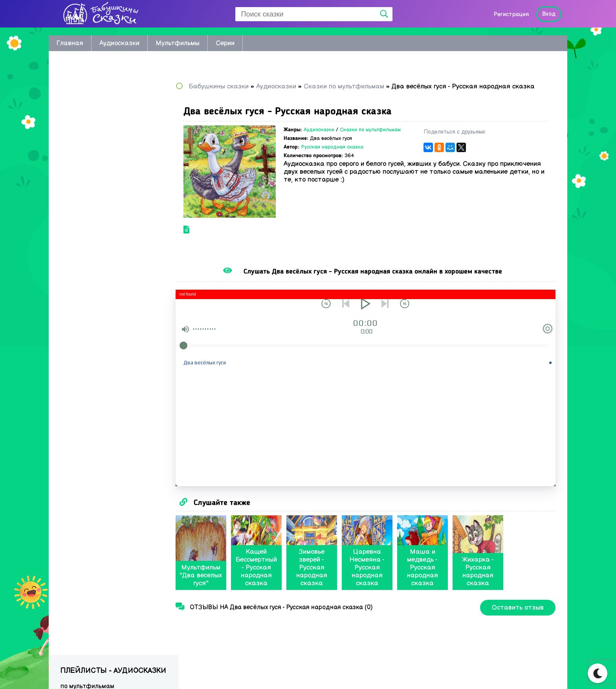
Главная (70, 43)
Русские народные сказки (99, 182)
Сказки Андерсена (88, 205)
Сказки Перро (81, 216)
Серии (225, 43)
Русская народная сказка (347, 153)
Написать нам (528, 672)
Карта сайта (474, 672)
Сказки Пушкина (85, 228)
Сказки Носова (83, 194)
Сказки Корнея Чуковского (100, 171)
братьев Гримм (83, 137)
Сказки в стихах (84, 273)
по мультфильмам (87, 102)
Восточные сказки (88, 114)
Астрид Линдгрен (86, 148)
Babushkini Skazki (98, 670)
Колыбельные (81, 125)
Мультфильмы (178, 43)
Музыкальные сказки (92, 262)
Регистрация (511, 14)
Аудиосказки (119, 43)
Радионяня (77, 239)
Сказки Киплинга (86, 159)
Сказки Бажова (83, 251)
